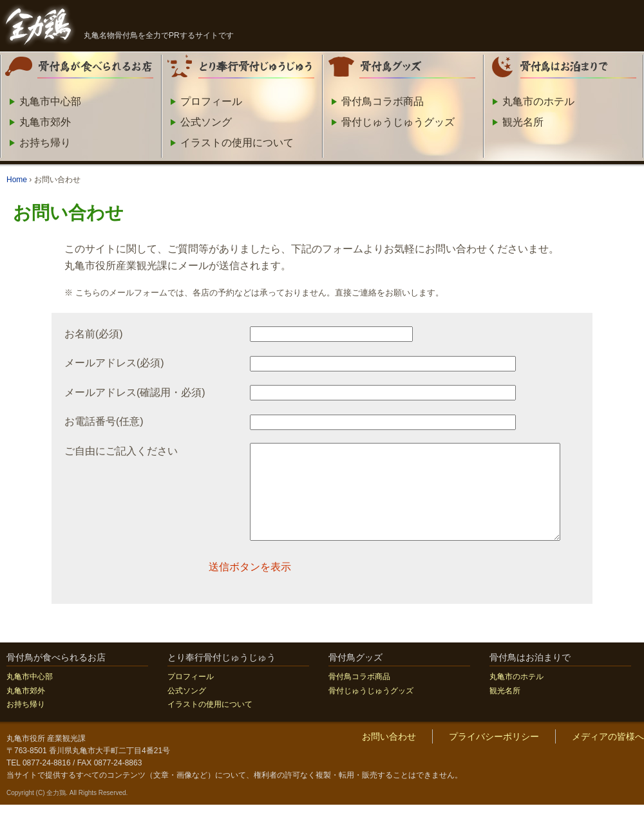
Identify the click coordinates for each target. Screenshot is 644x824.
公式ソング (206, 122)
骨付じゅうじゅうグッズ (398, 122)
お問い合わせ (389, 756)
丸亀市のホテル (538, 101)
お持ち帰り (45, 143)
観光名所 (523, 122)
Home (17, 180)
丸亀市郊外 (45, 122)
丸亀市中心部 (50, 101)
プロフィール (211, 101)
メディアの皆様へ (608, 756)
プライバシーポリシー (494, 756)
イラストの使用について (237, 143)
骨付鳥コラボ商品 (383, 101)
